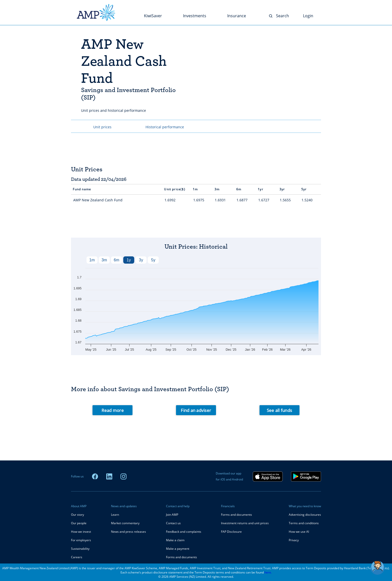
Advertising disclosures (305, 515)
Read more (113, 410)
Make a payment (178, 549)
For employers (81, 540)
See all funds (279, 410)
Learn (115, 515)
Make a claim (175, 540)
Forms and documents (181, 557)
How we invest (81, 532)
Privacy (294, 540)
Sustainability (80, 549)
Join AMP (172, 515)
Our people (79, 523)
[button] (377, 568)
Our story (77, 515)
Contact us (173, 523)
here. (268, 572)
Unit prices (102, 127)
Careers (77, 557)
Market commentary (125, 523)
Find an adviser (196, 410)
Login (308, 16)
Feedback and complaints (184, 532)
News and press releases (128, 532)
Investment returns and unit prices (245, 523)
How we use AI (299, 532)
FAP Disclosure (231, 532)
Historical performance (165, 127)
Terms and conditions (304, 523)
